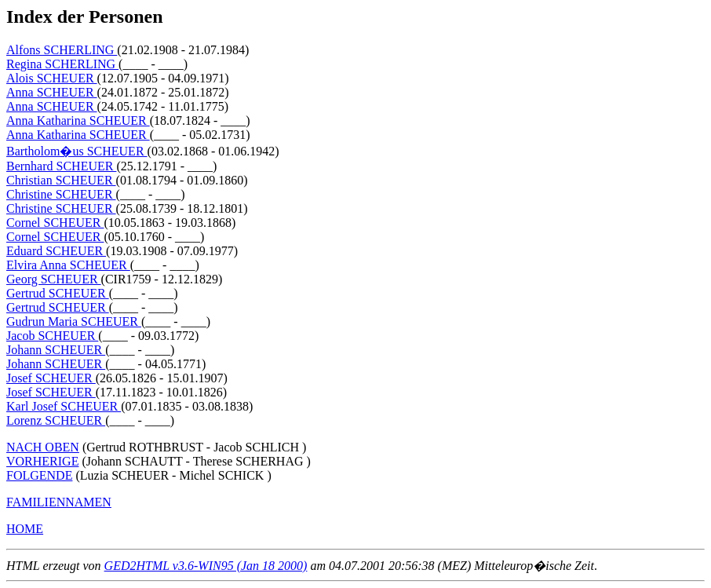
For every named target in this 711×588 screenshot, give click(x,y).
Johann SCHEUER (56, 350)
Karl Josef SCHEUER (64, 406)
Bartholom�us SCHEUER (77, 151)
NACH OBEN (43, 447)
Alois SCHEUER (52, 78)
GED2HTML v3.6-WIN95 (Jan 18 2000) (206, 566)
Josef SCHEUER (51, 378)
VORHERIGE (42, 461)
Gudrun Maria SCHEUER (74, 321)
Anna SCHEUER (52, 92)
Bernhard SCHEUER (61, 166)
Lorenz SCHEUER (56, 420)
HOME (25, 529)
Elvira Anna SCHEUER (68, 265)
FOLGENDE (39, 475)
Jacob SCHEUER (52, 336)
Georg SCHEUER (54, 279)
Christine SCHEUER (61, 194)
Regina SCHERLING (62, 64)
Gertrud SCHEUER (58, 293)
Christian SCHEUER (61, 180)
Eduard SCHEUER (56, 251)
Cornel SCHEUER (55, 223)
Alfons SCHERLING (62, 50)
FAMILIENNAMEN (59, 502)
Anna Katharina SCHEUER (78, 121)
